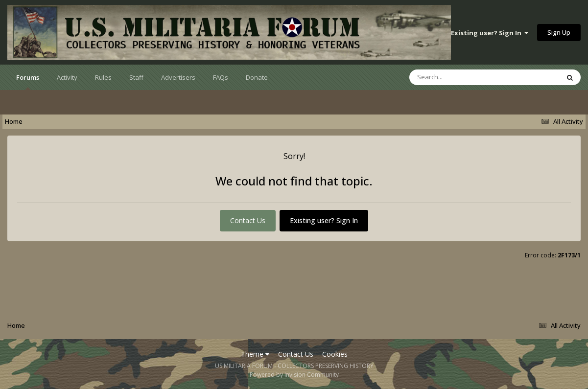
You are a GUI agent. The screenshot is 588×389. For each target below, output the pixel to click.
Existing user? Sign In (490, 33)
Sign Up (559, 32)
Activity (67, 77)
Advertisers (178, 77)
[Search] (459, 77)
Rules (103, 77)
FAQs (221, 77)
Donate (257, 77)
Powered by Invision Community (294, 375)
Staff (136, 77)
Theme (255, 354)
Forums (28, 81)
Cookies (335, 354)
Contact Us (248, 220)
